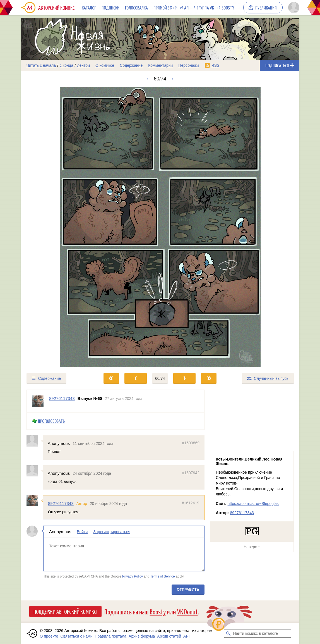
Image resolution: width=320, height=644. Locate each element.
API (187, 8)
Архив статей (169, 636)
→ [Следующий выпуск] (172, 79)
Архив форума (142, 636)
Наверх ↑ (252, 547)
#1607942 (191, 473)
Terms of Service (163, 576)
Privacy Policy (132, 576)
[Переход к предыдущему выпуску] (56, 227)
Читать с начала (41, 65)
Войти (82, 532)
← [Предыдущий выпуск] (148, 79)
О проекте (49, 636)
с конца (67, 65)
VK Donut (187, 611)
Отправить (188, 589)
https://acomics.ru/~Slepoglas (253, 504)
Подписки (110, 8)
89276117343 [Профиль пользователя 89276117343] (62, 398)
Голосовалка (136, 8)
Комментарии (160, 65)
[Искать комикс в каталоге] (228, 633)
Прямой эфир (165, 8)
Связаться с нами (77, 636)
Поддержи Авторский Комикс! (65, 611)
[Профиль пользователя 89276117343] (38, 401)
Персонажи (188, 65)
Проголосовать (51, 421)
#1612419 (190, 503)
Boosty (228, 8)
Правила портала (110, 636)
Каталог (89, 8)
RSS (216, 65)
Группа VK (205, 8)
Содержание (131, 65)
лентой (83, 65)
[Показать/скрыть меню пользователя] (293, 8)
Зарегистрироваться (112, 532)
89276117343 (61, 503)
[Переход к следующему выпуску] (160, 227)
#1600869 (191, 443)
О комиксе (105, 65)
